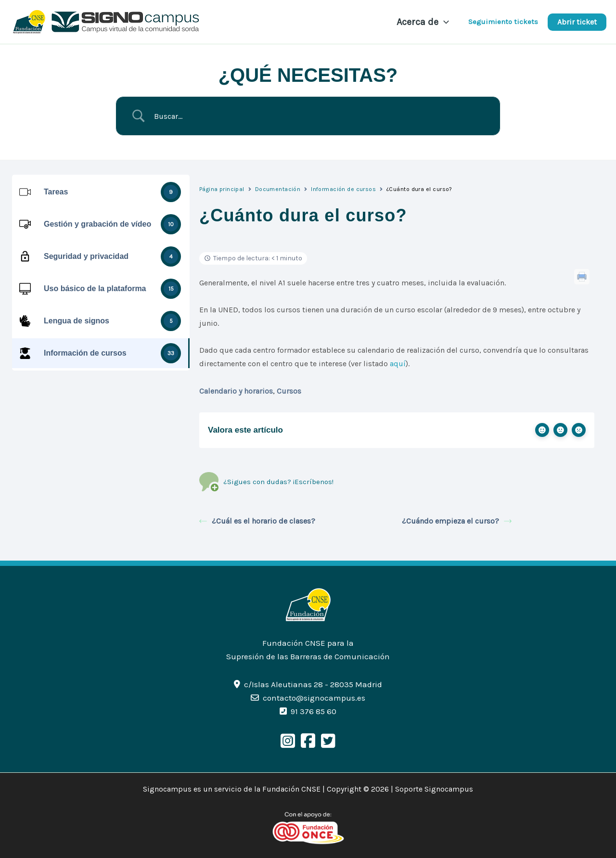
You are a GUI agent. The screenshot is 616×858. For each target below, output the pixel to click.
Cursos (289, 391)
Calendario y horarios (236, 391)
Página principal (222, 189)
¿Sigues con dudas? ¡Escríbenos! (266, 482)
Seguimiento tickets (503, 22)
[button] (444, 22)
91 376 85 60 (314, 711)
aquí (398, 364)
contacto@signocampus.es (314, 698)
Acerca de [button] (423, 22)
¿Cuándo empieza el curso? (457, 521)
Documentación (278, 189)
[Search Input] (320, 116)
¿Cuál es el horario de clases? (257, 521)
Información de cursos (343, 189)
